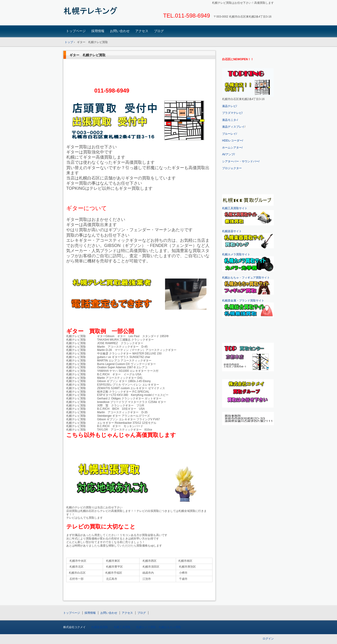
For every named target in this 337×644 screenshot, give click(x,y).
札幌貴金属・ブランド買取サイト (243, 301)
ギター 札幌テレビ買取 (88, 55)
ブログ (159, 31)
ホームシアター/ (232, 148)
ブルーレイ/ (229, 134)
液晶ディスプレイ (233, 127)
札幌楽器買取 (100, 627)
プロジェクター (232, 168)
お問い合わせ (120, 31)
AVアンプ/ (228, 154)
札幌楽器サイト (232, 231)
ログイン (268, 639)
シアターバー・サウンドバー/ (241, 161)
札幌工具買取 (122, 627)
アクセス (142, 31)
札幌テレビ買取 (96, 13)
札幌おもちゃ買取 (170, 627)
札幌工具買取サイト (235, 208)
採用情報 (98, 31)
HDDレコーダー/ (233, 141)
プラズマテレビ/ (232, 113)
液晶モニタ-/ (230, 120)
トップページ (76, 31)
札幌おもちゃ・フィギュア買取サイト (246, 278)
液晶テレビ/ (229, 106)
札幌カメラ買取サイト (236, 254)
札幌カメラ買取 (146, 627)
